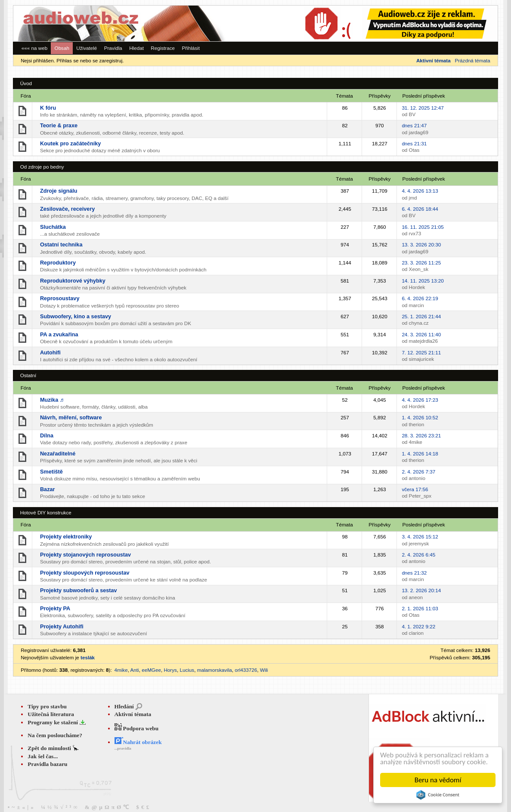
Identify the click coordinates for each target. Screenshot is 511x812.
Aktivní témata (133, 714)
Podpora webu (137, 728)
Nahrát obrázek (138, 742)
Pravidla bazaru (47, 764)
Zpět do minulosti (50, 748)
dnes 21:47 (414, 125)
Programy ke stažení (53, 722)
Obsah (62, 48)
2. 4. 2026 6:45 (418, 555)
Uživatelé (87, 48)
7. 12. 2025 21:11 (421, 352)
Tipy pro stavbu (47, 706)
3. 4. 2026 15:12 (420, 537)
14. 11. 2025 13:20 (423, 281)
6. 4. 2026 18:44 (420, 209)
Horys (170, 670)
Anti (135, 670)
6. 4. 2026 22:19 (420, 298)
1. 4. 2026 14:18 (420, 454)
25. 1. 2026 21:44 (421, 316)
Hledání (124, 706)
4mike (121, 670)
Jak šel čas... (43, 756)
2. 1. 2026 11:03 (420, 608)
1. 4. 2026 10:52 (420, 417)
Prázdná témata (472, 60)
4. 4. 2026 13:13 (420, 191)
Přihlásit (191, 48)
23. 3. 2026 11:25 (421, 263)
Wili (264, 670)
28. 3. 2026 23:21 (421, 435)
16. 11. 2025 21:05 (423, 227)
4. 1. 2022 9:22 (418, 626)
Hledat (136, 48)
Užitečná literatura (51, 714)
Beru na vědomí (438, 780)
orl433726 (246, 670)
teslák (88, 657)
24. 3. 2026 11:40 (421, 334)
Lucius (187, 670)
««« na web (34, 48)
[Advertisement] (379, 23)
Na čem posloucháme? (55, 735)
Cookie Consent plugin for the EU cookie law (438, 795)
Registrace (163, 48)
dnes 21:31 (414, 143)
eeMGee (151, 670)
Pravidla (113, 48)
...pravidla (123, 748)
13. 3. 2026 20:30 (421, 245)
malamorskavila (215, 670)
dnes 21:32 (414, 573)
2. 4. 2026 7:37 (418, 472)
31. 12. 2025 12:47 (423, 108)
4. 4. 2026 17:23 (420, 400)
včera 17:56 (415, 489)
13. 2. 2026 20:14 (421, 590)
